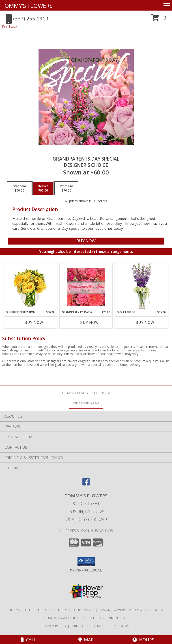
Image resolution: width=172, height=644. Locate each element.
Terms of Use (120, 626)
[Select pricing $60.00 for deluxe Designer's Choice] (43, 188)
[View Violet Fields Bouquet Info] (142, 287)
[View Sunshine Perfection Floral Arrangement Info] (31, 287)
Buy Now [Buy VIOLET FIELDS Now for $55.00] (145, 322)
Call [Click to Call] (29, 640)
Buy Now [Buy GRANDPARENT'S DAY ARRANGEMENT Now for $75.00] (89, 322)
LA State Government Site (105, 618)
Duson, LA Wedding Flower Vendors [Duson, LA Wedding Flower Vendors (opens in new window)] (131, 610)
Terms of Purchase (87, 626)
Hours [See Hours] (143, 640)
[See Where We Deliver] (86, 403)
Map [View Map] (86, 640)
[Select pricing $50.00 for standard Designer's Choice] (19, 188)
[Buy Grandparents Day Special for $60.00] (86, 241)
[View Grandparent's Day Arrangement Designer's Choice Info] (86, 287)
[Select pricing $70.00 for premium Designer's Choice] (66, 188)
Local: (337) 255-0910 (86, 519)
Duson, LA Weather (61, 618)
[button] (159, 19)
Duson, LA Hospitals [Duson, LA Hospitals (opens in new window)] (77, 610)
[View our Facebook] (86, 484)
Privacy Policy (54, 626)
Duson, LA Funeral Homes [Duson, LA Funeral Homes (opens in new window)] (32, 610)
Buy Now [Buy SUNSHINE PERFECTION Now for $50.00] (34, 322)
